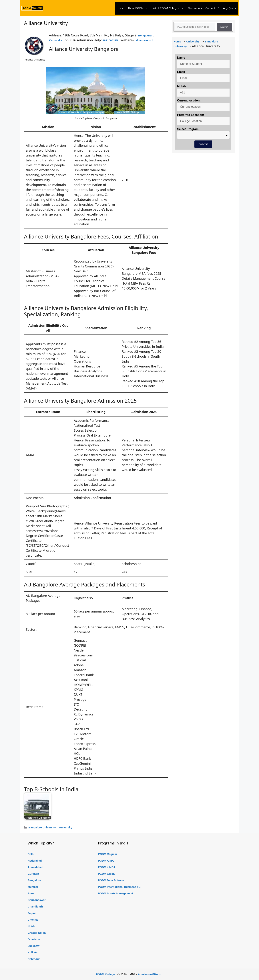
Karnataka (56, 40)
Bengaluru (145, 35)
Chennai (33, 920)
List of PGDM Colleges (169, 8)
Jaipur (32, 913)
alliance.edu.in (145, 40)
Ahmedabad (35, 867)
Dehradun (34, 959)
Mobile (182, 86)
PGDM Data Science (111, 880)
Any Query (229, 8)
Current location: (189, 100)
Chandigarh (35, 906)
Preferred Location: (191, 115)
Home (120, 8)
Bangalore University (42, 827)
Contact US (212, 8)
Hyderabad (35, 861)
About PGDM (139, 8)
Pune (31, 893)
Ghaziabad (35, 939)
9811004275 (110, 40)
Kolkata (33, 952)
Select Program (188, 129)
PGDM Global (107, 874)
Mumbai (33, 887)
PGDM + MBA (107, 867)
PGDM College (105, 974)
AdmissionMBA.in (150, 974)
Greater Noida (37, 933)
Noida (31, 926)
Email (181, 72)
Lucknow (34, 946)
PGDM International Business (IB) (120, 887)
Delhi (31, 854)
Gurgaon (33, 874)
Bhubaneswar (37, 900)
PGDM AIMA (106, 861)
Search (224, 27)
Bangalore (34, 880)
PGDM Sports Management (116, 893)
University (66, 827)
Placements (195, 8)
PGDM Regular (108, 854)
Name (181, 58)
